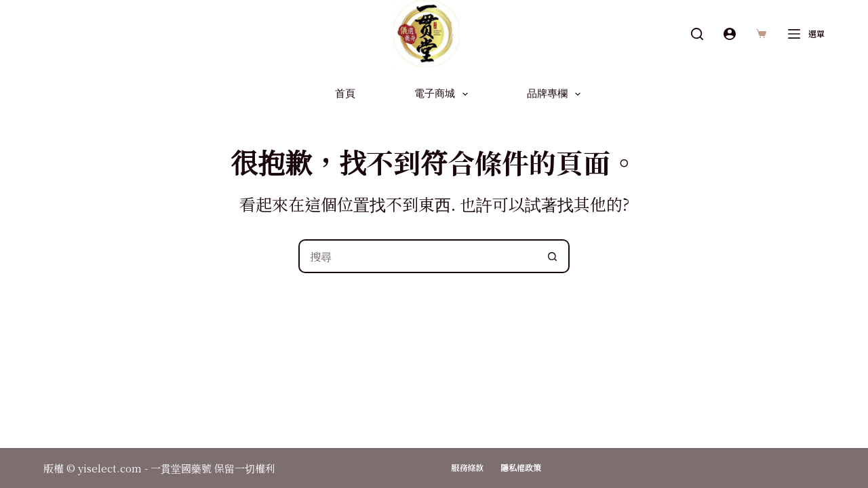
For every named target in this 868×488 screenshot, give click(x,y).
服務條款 (467, 468)
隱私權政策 (521, 468)
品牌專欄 (556, 94)
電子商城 (444, 94)
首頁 (345, 94)
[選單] (806, 34)
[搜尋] (697, 34)
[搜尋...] (417, 256)
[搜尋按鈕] (553, 256)
